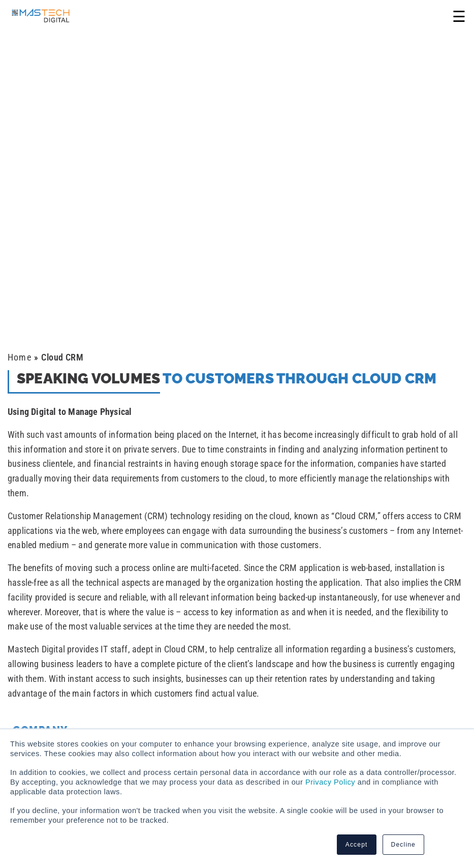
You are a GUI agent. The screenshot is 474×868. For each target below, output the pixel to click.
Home (20, 357)
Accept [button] (357, 845)
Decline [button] (403, 845)
